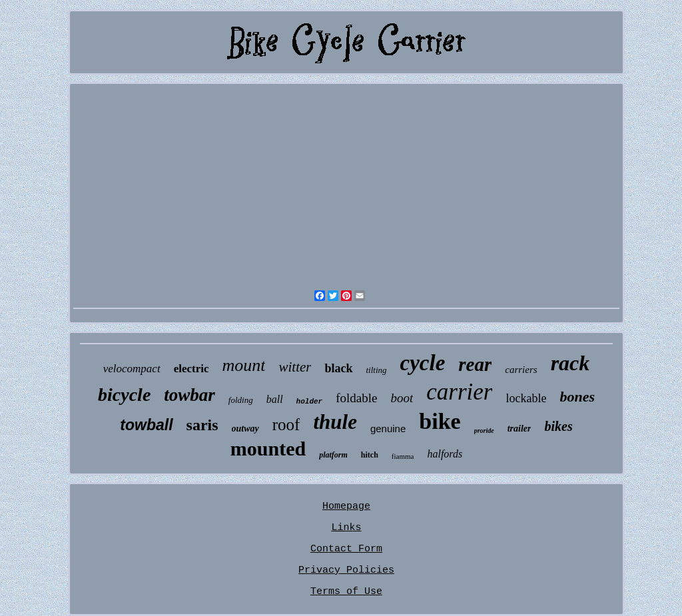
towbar (189, 395)
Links (346, 528)
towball (146, 425)
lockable (526, 398)
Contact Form (346, 549)
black (338, 368)
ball (275, 399)
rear (475, 364)
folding (241, 400)
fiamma (403, 456)
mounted (268, 449)
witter (295, 367)
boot (402, 398)
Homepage (346, 506)
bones (577, 397)
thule (335, 422)
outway (245, 429)
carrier (459, 392)
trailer (519, 429)
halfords (445, 454)
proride (484, 431)
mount (243, 365)
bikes (558, 426)
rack (570, 363)
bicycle (124, 395)
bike (440, 421)
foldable (356, 398)
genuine (388, 429)
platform (333, 455)
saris (202, 425)
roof (286, 425)
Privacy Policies (346, 570)
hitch (370, 455)
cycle (423, 363)
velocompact (132, 369)
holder (310, 402)
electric (191, 369)
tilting (377, 370)
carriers (521, 370)
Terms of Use (346, 592)
